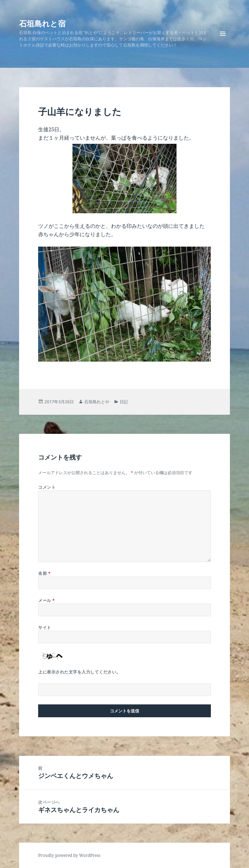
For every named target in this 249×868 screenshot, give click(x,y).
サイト (45, 627)
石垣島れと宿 (42, 23)
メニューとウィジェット (223, 41)
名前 (44, 573)
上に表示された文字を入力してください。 (79, 672)
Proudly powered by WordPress (69, 855)
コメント (47, 487)
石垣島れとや (97, 402)
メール (46, 600)
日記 (124, 402)
